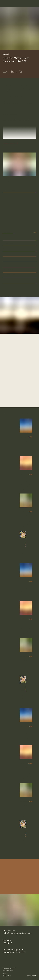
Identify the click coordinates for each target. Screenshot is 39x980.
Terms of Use (7, 976)
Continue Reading (9, 143)
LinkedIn (7, 940)
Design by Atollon (31, 976)
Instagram (8, 943)
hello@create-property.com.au (17, 933)
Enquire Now (19, 190)
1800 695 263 (9, 930)
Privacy (5, 974)
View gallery (8, 232)
